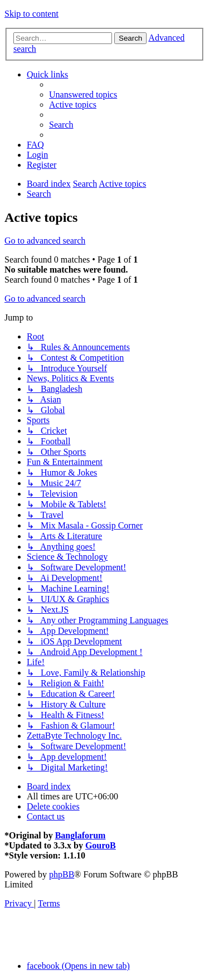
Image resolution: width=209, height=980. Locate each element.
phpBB (62, 874)
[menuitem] (83, 94)
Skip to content (31, 14)
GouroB (101, 845)
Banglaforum (81, 835)
